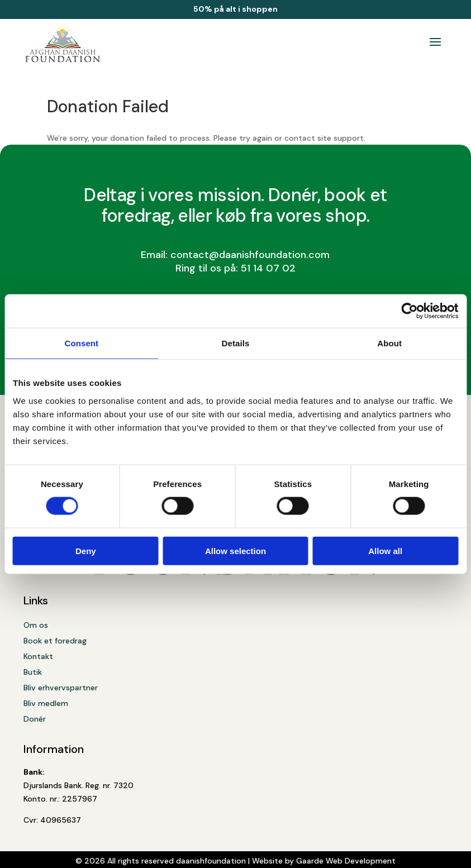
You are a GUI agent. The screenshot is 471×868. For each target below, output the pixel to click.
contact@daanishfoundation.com (250, 255)
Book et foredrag (55, 641)
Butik (33, 672)
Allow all (385, 550)
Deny (86, 550)
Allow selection (235, 550)
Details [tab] (236, 343)
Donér (35, 719)
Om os (36, 625)
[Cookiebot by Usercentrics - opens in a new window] (409, 311)
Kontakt (38, 656)
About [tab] (389, 343)
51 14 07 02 (268, 268)
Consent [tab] (81, 343)
